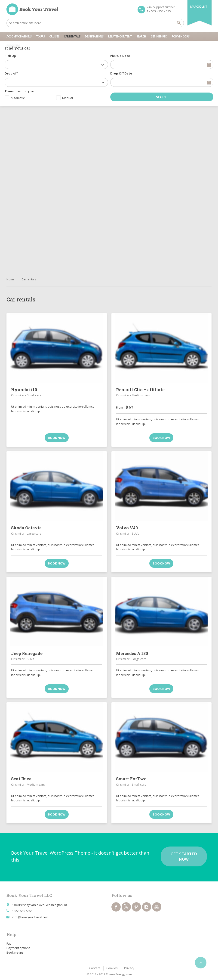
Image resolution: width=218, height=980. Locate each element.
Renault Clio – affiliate (140, 390)
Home (11, 279)
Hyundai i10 (24, 390)
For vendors (181, 36)
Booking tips (15, 952)
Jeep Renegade (27, 653)
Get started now (184, 856)
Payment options (18, 948)
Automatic (18, 98)
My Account (199, 7)
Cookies (112, 968)
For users (13, 46)
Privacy (129, 968)
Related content (120, 36)
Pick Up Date (120, 56)
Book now (57, 438)
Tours (40, 36)
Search (141, 36)
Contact (95, 968)
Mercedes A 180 (132, 653)
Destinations (94, 36)
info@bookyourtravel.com (30, 917)
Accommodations (19, 36)
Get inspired (159, 36)
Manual (68, 98)
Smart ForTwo (131, 779)
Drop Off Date (121, 73)
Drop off (11, 73)
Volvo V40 (127, 528)
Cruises (54, 36)
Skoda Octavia (26, 528)
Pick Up (10, 56)
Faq (9, 943)
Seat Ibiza (21, 779)
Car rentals (72, 36)
